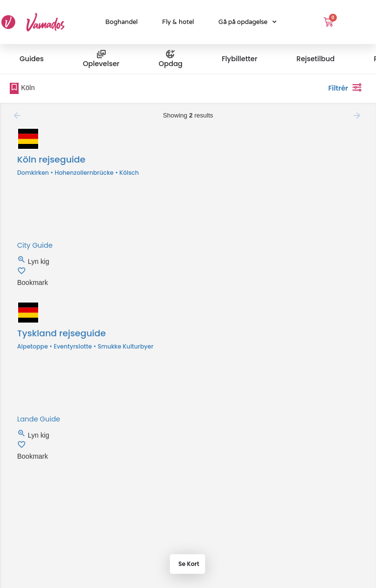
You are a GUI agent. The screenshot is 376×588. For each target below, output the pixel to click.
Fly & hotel (178, 22)
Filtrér (347, 87)
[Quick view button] (23, 261)
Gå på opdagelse (247, 22)
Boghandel (121, 22)
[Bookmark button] (22, 273)
